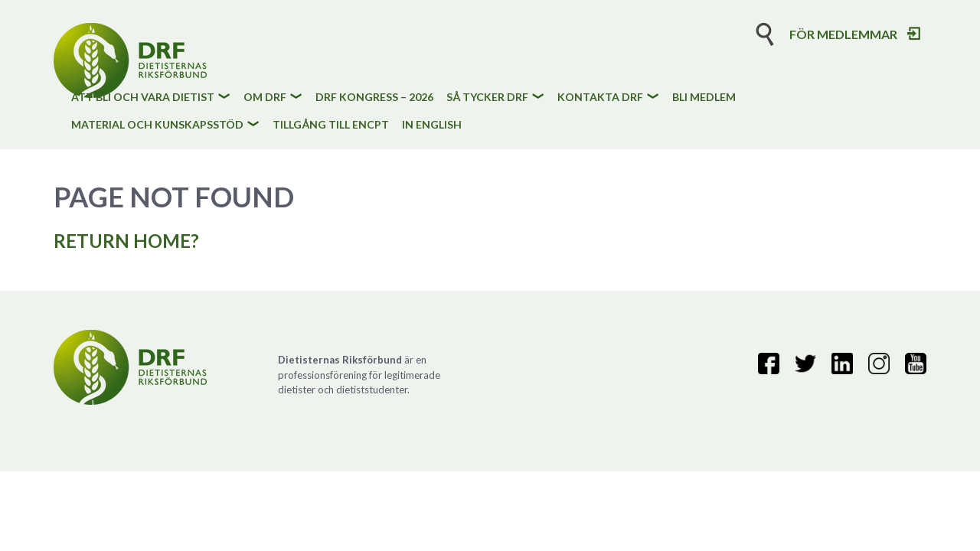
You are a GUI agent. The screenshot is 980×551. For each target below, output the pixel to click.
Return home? (126, 241)
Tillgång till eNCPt (331, 125)
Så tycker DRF (487, 98)
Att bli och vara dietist (143, 98)
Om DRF (265, 98)
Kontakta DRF (600, 98)
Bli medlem (704, 98)
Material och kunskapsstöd (157, 125)
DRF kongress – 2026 (374, 98)
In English (432, 125)
